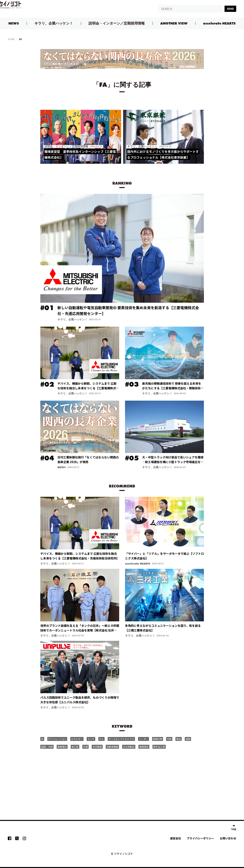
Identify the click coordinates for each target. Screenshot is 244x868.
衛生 (179, 739)
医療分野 (158, 739)
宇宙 (169, 739)
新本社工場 (159, 747)
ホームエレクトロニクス (121, 739)
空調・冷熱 (47, 747)
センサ (91, 739)
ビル (101, 739)
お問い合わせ (228, 838)
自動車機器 (112, 747)
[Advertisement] (122, 780)
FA (42, 739)
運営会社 (175, 838)
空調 (188, 739)
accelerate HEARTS (219, 23)
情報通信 (144, 747)
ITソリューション (57, 739)
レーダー (144, 739)
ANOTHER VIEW (174, 23)
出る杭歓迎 (129, 747)
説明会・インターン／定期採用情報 (117, 23)
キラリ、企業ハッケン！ (54, 23)
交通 (85, 747)
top (234, 829)
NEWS (14, 23)
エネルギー (77, 739)
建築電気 (62, 747)
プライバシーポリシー (200, 838)
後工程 (75, 747)
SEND (230, 9)
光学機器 (97, 747)
